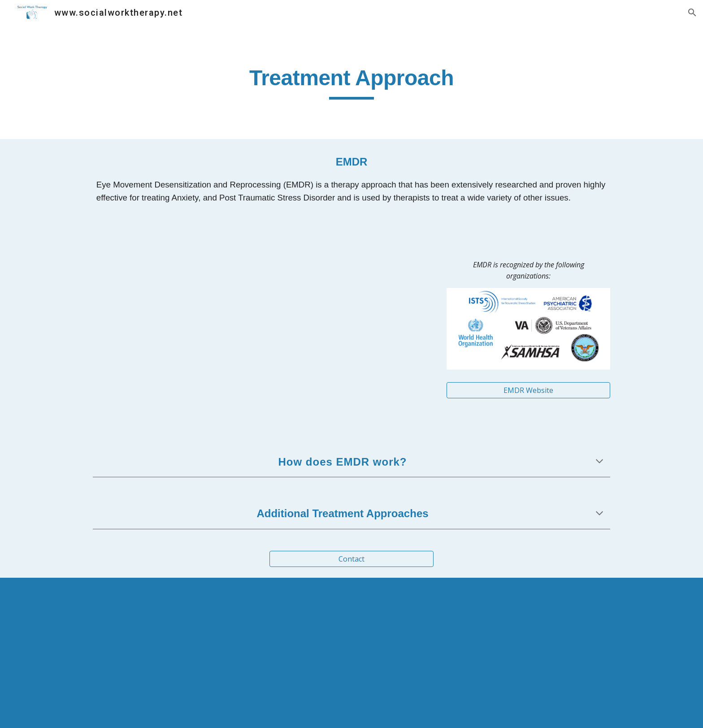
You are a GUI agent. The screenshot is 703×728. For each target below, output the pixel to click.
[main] (351, 82)
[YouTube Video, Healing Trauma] (263, 327)
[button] (692, 13)
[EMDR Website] (528, 390)
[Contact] (351, 559)
